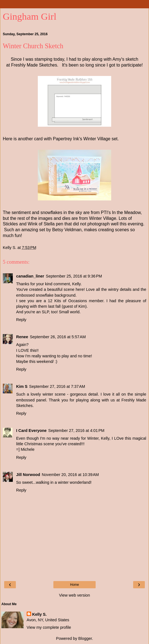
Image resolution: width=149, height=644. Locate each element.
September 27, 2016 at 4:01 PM (76, 431)
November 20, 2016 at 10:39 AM (70, 475)
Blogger (85, 638)
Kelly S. (39, 614)
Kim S (22, 386)
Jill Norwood (28, 475)
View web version (74, 595)
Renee (22, 337)
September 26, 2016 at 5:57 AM (58, 337)
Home (74, 585)
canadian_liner (30, 276)
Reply (21, 320)
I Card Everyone (31, 431)
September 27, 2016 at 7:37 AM (57, 386)
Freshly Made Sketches (34, 65)
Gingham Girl (30, 16)
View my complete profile (49, 627)
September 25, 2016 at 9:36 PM (74, 276)
